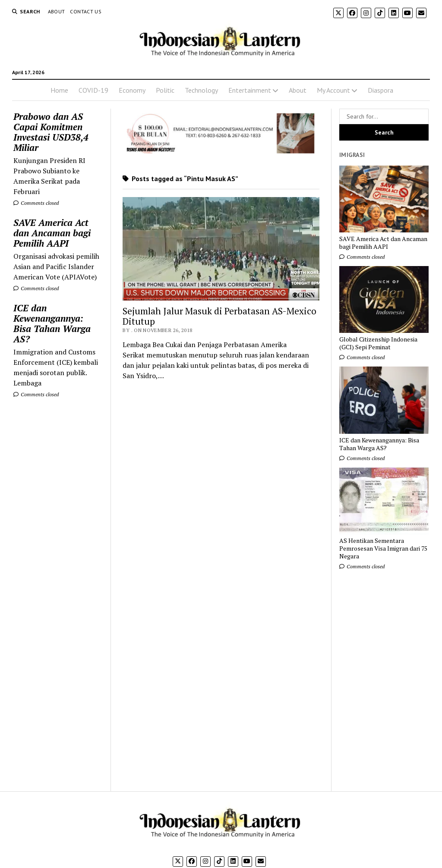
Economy (132, 90)
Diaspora (380, 90)
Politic (165, 90)
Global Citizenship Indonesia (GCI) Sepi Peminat (378, 343)
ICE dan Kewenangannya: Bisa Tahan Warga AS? (52, 323)
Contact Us (86, 11)
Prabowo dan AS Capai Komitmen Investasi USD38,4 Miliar (51, 132)
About (57, 11)
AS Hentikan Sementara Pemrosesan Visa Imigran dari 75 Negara (383, 548)
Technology (201, 90)
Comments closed (36, 203)
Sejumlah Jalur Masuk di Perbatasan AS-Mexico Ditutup (219, 316)
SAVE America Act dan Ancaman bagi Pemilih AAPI (52, 233)
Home (59, 90)
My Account (333, 90)
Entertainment (250, 90)
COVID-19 (93, 90)
